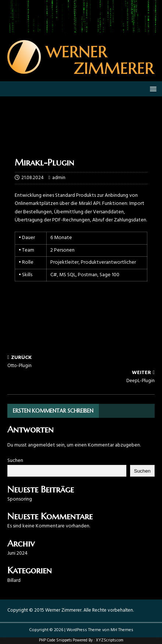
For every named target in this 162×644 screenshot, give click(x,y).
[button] (152, 88)
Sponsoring (20, 499)
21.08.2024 (33, 178)
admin (59, 178)
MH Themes (122, 630)
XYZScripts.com (110, 640)
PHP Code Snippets (55, 640)
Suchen (15, 461)
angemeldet (42, 445)
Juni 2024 (17, 553)
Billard (14, 581)
